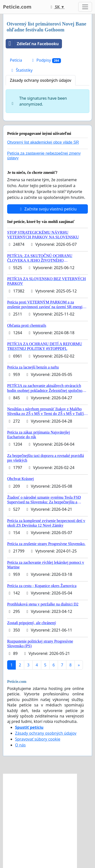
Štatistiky (21, 70)
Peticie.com (17, 7)
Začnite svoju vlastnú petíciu (48, 209)
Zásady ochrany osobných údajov (41, 80)
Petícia (16, 60)
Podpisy (46, 60)
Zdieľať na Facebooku (32, 44)
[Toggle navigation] (85, 7)
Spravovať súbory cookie (38, 739)
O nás (20, 745)
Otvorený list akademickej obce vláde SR (43, 142)
